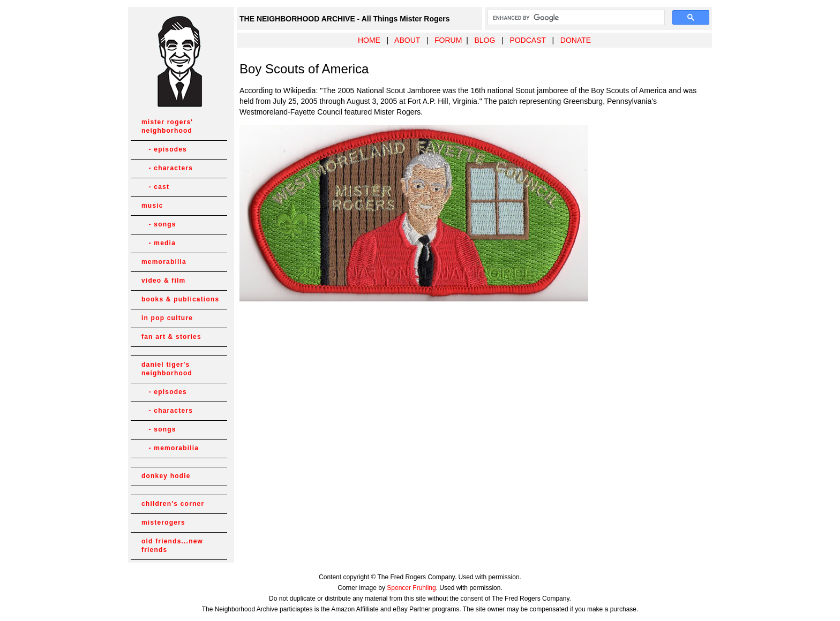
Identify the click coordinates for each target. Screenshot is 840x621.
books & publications (180, 299)
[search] (575, 18)
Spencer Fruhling (411, 588)
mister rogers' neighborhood (167, 126)
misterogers (163, 522)
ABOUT (407, 40)
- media (159, 243)
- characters (167, 168)
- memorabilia (170, 448)
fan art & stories (171, 337)
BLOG (485, 40)
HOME (369, 40)
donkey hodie (166, 476)
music (152, 206)
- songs (159, 224)
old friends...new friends (172, 546)
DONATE (576, 40)
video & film (163, 281)
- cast (155, 187)
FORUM (448, 40)
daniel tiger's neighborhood (167, 369)
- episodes (164, 149)
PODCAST (527, 40)
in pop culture (167, 318)
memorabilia (164, 262)
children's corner (173, 504)
